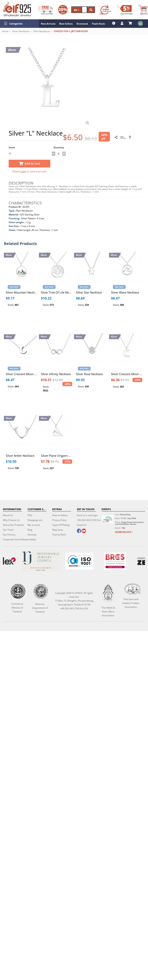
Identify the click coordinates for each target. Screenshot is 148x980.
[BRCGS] (115, 561)
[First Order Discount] (125, 10)
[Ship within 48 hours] (105, 10)
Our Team (8, 530)
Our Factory (9, 535)
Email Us (82, 525)
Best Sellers (66, 24)
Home (5, 31)
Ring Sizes (58, 530)
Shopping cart (35, 520)
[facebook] (79, 531)
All (77, 10)
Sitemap (32, 535)
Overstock (82, 24)
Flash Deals (98, 24)
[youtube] (84, 531)
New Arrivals (48, 24)
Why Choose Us (11, 520)
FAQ (30, 515)
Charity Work (59, 535)
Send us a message (87, 515)
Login (23, 171)
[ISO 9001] (79, 561)
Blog (30, 530)
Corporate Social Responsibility (19, 539)
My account (34, 525)
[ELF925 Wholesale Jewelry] (17, 9)
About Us (8, 515)
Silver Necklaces (21, 31)
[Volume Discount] (63, 10)
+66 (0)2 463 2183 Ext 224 (91, 520)
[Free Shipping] (45, 10)
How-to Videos (60, 515)
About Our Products (13, 525)
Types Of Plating (61, 525)
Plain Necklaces (42, 31)
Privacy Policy (59, 520)
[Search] (84, 10)
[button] (19, 24)
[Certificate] (41, 561)
